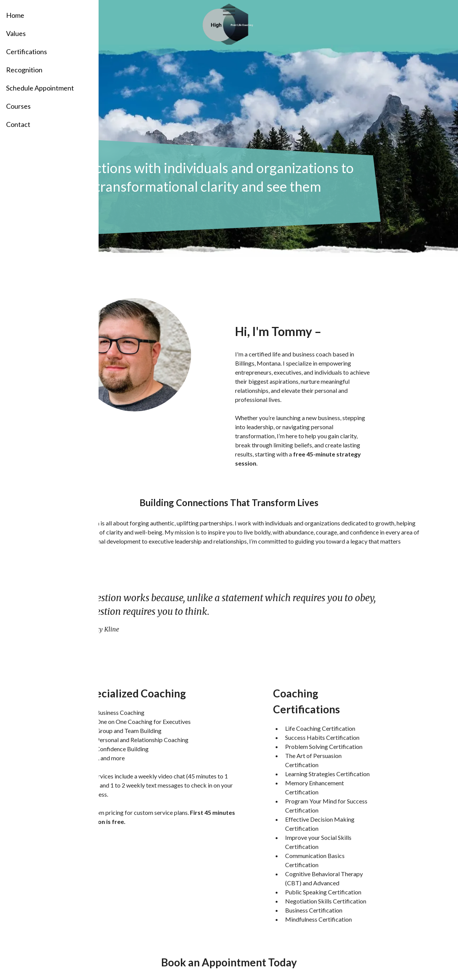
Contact (18, 124)
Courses (18, 106)
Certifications (27, 52)
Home (15, 15)
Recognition (24, 70)
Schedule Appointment (40, 88)
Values (16, 33)
